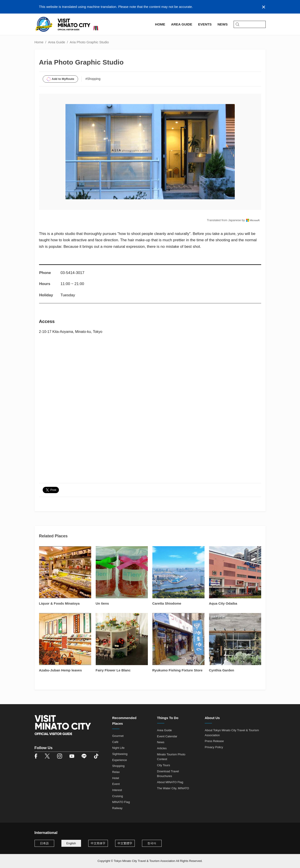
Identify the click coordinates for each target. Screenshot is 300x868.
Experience (120, 760)
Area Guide (57, 42)
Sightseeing (120, 754)
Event (116, 784)
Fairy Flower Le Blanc (113, 670)
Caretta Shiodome (167, 603)
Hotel (116, 778)
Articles (162, 748)
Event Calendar (167, 736)
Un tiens (102, 603)
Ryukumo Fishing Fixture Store (178, 670)
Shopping (118, 766)
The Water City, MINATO (173, 788)
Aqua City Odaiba (223, 603)
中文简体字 (98, 843)
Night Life (118, 748)
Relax (116, 772)
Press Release (214, 741)
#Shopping (93, 79)
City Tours (164, 765)
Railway (117, 808)
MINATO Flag (121, 802)
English (71, 843)
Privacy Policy (214, 747)
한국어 (152, 843)
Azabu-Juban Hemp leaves (60, 670)
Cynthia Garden (222, 670)
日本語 (44, 843)
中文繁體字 (125, 843)
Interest (117, 790)
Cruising (118, 796)
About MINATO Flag (170, 782)
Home (39, 42)
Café (115, 742)
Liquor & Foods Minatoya (59, 603)
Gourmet (118, 736)
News (161, 742)
